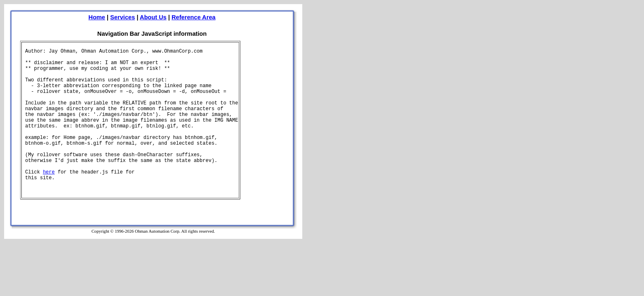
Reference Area (194, 17)
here (49, 172)
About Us (153, 17)
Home (97, 17)
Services (122, 17)
